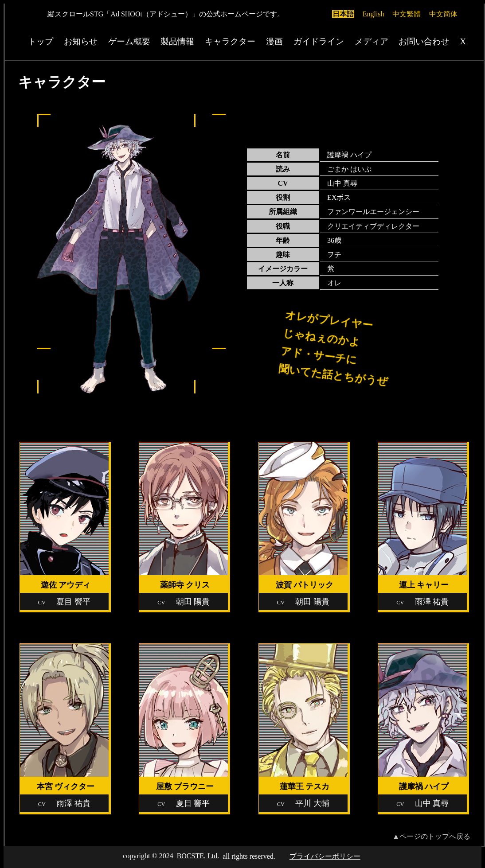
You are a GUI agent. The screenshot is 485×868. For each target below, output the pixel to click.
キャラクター (230, 41)
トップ (41, 41)
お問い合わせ (424, 41)
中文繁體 (407, 14)
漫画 (274, 41)
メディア (372, 41)
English (374, 14)
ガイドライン (319, 41)
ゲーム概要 (129, 41)
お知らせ (81, 41)
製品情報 (177, 41)
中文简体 (443, 14)
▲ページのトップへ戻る (431, 836)
